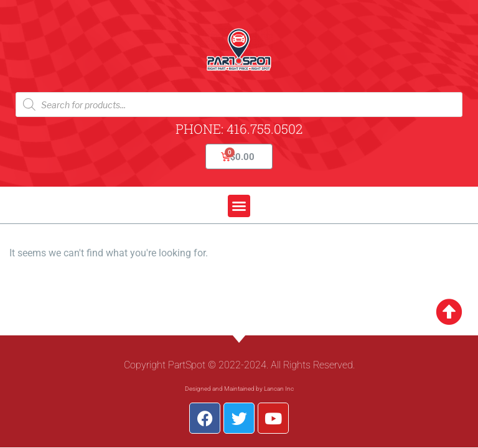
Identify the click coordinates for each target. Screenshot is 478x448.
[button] (239, 206)
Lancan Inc (279, 389)
